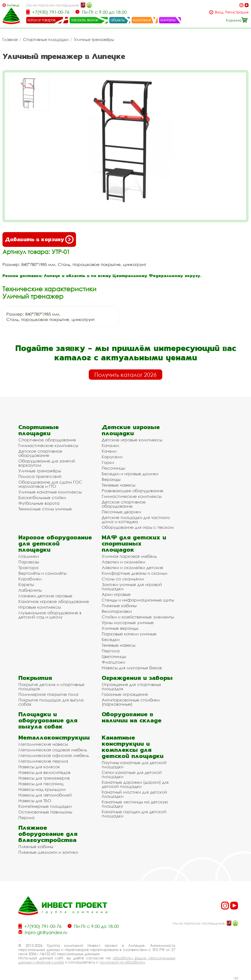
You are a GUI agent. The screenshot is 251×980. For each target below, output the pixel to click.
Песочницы (113, 468)
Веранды (111, 479)
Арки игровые (116, 594)
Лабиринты (30, 590)
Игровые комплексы (40, 607)
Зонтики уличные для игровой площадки (132, 587)
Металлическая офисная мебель (54, 755)
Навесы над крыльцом (42, 789)
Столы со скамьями (123, 579)
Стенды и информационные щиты (138, 600)
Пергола (111, 651)
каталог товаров (41, 20)
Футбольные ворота (39, 503)
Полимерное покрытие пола (48, 694)
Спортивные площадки (46, 40)
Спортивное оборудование (47, 440)
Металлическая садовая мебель (53, 750)
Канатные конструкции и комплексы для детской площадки (133, 747)
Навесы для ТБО (35, 801)
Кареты (26, 584)
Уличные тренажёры (94, 40)
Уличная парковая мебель (129, 556)
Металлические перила (43, 761)
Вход (219, 12)
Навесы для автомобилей (45, 795)
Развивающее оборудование (132, 491)
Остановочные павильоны (45, 812)
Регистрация (237, 12)
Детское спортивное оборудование (40, 453)
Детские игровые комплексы (132, 440)
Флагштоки (113, 662)
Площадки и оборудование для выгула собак (48, 720)
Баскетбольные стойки (42, 497)
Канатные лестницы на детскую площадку (135, 804)
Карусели (112, 457)
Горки (108, 462)
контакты (168, 20)
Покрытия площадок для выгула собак (51, 702)
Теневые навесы (119, 485)
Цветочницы (114, 656)
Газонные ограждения (125, 694)
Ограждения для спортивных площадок (131, 686)
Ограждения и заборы (137, 678)
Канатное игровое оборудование (54, 601)
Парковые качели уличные (129, 634)
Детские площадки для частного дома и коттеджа (136, 519)
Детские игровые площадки (131, 430)
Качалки (110, 445)
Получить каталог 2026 (125, 375)
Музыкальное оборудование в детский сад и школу (50, 615)
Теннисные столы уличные (45, 509)
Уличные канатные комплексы (50, 492)
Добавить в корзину (39, 239)
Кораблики (30, 579)
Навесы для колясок (39, 767)
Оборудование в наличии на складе (132, 717)
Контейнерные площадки (45, 806)
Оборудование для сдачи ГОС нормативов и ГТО (50, 484)
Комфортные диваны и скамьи (134, 573)
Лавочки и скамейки (123, 562)
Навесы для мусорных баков (132, 668)
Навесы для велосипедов (44, 772)
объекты (118, 20)
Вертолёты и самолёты (42, 573)
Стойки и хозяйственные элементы (138, 617)
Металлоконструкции (54, 737)
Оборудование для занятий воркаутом (47, 463)
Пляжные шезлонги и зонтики (48, 852)
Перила (26, 818)
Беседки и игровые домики (130, 474)
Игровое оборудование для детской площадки (55, 543)
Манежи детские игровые (45, 596)
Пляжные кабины (119, 606)
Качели (109, 451)
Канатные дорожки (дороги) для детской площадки (135, 784)
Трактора (28, 567)
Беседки (111, 639)
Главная (10, 40)
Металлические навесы (43, 744)
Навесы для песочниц (41, 784)
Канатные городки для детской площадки (134, 814)
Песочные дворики (121, 512)
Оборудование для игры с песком (138, 527)
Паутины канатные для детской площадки (134, 765)
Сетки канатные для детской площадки (132, 774)
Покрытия (35, 678)
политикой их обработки (122, 962)
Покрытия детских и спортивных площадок (51, 686)
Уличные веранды (120, 628)
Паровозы (29, 562)
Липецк (13, 5)
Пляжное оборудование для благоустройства (48, 834)
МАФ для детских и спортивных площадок (134, 543)
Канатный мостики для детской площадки (134, 794)
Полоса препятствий (40, 476)
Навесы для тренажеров (44, 778)
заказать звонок (85, 20)
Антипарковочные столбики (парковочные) (131, 702)
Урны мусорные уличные (128, 623)
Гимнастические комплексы (48, 445)
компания (142, 20)
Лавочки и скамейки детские (132, 567)
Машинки (29, 556)
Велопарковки (117, 611)
